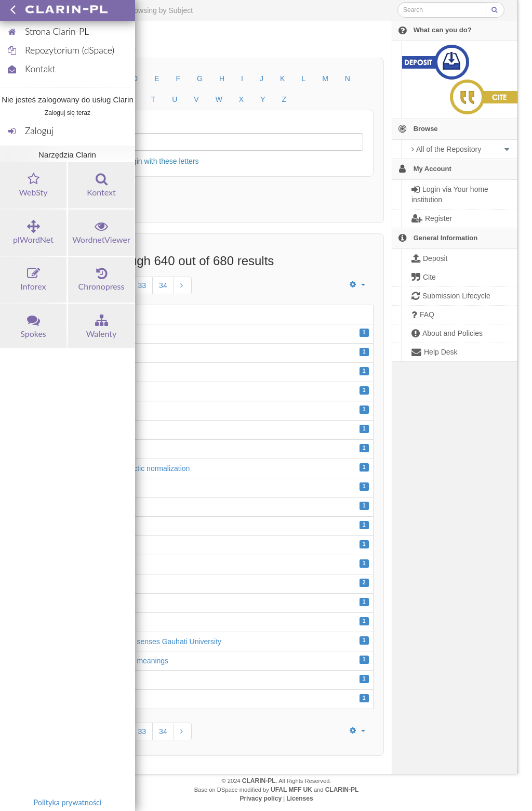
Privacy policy (261, 799)
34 (163, 285)
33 (142, 285)
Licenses (300, 799)
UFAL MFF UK (291, 790)
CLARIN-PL (259, 781)
